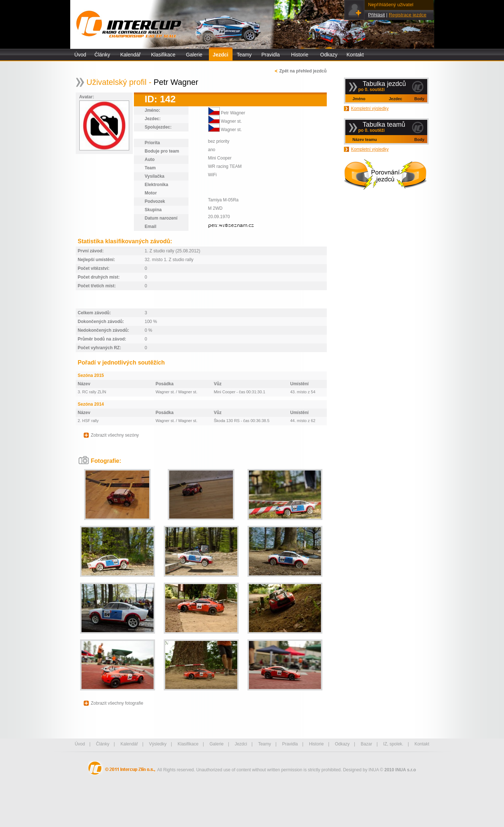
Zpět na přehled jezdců (303, 71)
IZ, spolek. (393, 744)
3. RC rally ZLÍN (92, 392)
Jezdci (221, 55)
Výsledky (158, 744)
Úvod (80, 55)
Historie (300, 55)
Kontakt (355, 55)
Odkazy (329, 55)
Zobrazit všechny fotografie (117, 703)
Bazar (366, 744)
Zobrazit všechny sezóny (115, 435)
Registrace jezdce (407, 15)
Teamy (244, 55)
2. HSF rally (88, 421)
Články (102, 55)
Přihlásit (377, 15)
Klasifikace (163, 55)
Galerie (194, 55)
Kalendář (130, 55)
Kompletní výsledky (370, 109)
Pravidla (271, 55)
